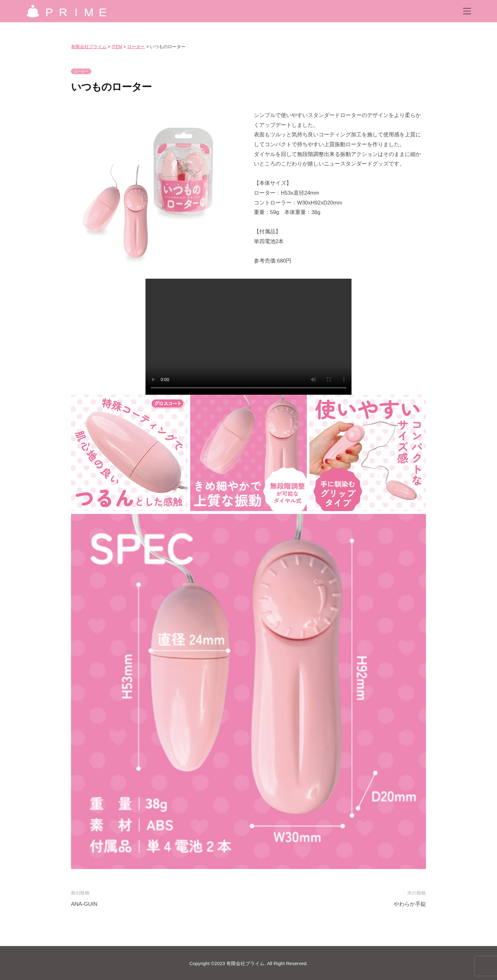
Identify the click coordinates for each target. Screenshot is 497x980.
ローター (81, 71)
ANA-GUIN (84, 904)
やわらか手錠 (410, 904)
